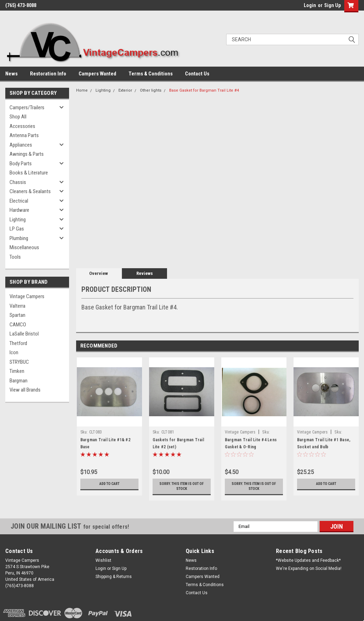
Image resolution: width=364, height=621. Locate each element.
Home (82, 90)
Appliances (21, 145)
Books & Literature (29, 173)
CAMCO (18, 325)
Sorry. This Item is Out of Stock (182, 486)
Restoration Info (48, 74)
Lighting (18, 220)
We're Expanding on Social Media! (309, 568)
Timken (17, 371)
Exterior (125, 90)
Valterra (17, 306)
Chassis (18, 182)
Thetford (18, 343)
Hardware (19, 210)
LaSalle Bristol (24, 334)
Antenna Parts (24, 135)
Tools (15, 257)
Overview (98, 273)
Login (310, 5)
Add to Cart (109, 484)
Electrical (19, 201)
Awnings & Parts (27, 154)
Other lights (151, 90)
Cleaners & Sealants (30, 191)
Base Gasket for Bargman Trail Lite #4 (204, 90)
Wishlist (103, 560)
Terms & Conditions (151, 74)
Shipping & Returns (114, 577)
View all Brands (25, 390)
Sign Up (332, 5)
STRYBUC (19, 362)
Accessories (22, 126)
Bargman (18, 381)
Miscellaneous (24, 247)
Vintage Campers (27, 296)
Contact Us (197, 74)
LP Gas (17, 229)
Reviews (145, 273)
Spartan (17, 315)
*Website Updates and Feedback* (308, 560)
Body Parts (21, 164)
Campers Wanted (97, 74)
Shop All (18, 117)
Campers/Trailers (27, 107)
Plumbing (19, 238)
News (11, 74)
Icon (14, 352)
